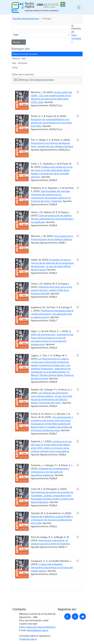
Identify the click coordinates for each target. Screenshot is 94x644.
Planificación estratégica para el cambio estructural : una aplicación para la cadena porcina (52, 314)
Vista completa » (76, 38)
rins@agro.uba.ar (28, 639)
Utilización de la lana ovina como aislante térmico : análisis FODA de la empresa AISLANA (52, 290)
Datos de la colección (23, 74)
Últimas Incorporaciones (25, 54)
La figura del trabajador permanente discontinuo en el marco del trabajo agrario (52, 568)
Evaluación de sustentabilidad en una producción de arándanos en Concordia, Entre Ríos (52, 123)
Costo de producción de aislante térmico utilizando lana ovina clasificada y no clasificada (52, 219)
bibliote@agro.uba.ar (38, 630)
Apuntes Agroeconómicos (26, 19)
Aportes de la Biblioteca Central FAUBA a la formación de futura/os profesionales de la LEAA (52, 520)
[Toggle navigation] (79, 7)
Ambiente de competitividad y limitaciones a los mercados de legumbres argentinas (50, 472)
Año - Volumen (20, 63)
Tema (15, 68)
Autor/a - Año (19, 59)
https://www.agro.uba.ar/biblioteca (37, 627)
